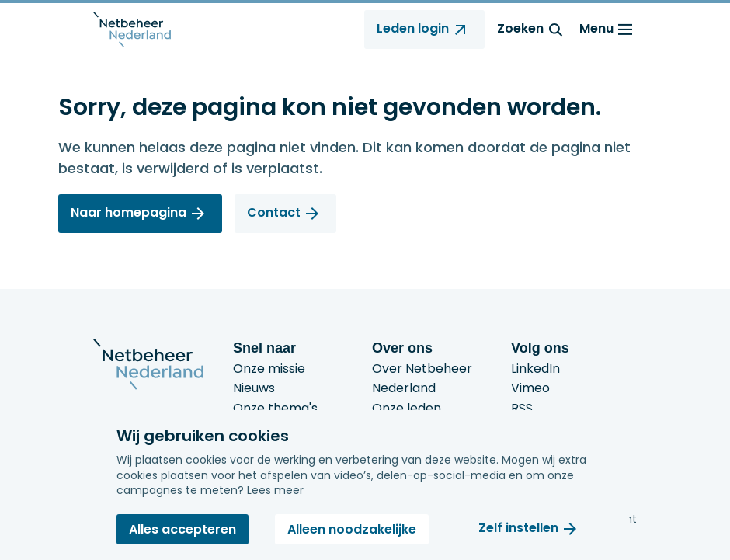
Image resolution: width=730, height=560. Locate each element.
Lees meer (275, 490)
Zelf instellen (518, 529)
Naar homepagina (129, 212)
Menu (608, 30)
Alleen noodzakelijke (352, 529)
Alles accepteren (182, 529)
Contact (274, 212)
